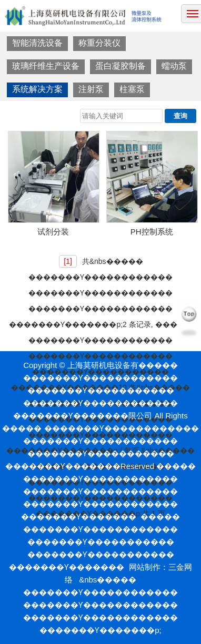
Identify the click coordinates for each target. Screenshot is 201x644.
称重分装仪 (99, 43)
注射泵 (91, 89)
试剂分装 (53, 232)
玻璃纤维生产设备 (46, 66)
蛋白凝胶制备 (120, 66)
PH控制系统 (152, 232)
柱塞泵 (132, 89)
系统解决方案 (37, 89)
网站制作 (145, 567)
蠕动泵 (174, 66)
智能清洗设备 (37, 43)
